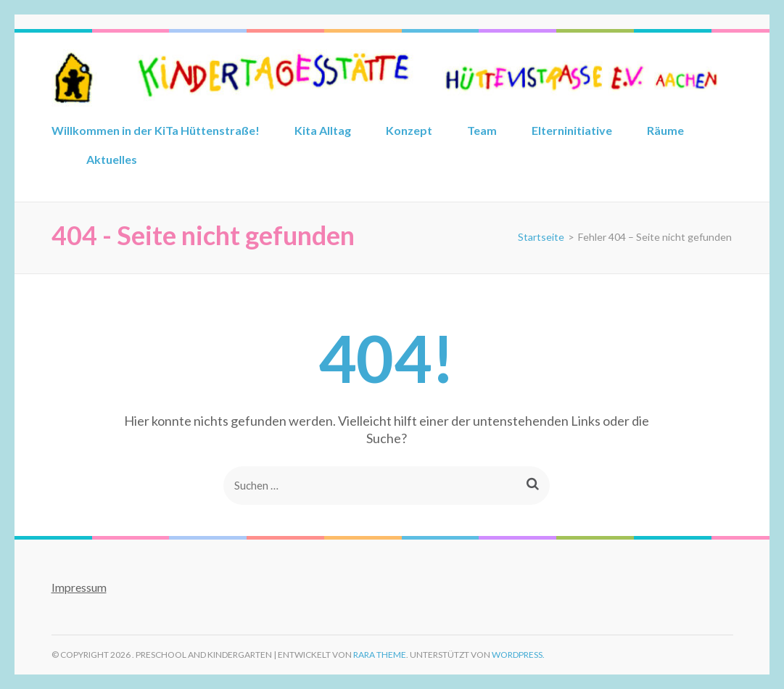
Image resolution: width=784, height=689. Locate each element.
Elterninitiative (572, 130)
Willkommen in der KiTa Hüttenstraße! (156, 130)
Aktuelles (112, 159)
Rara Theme (380, 655)
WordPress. (518, 655)
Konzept (409, 130)
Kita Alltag (323, 130)
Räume (665, 130)
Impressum (79, 587)
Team (482, 130)
